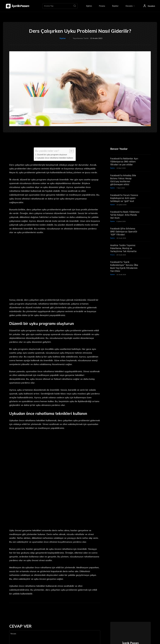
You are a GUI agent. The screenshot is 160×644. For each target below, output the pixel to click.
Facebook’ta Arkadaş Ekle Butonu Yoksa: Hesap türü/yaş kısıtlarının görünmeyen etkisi (123, 180)
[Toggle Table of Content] (70, 151)
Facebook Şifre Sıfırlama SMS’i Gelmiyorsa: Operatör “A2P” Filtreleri (124, 232)
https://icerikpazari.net (131, 592)
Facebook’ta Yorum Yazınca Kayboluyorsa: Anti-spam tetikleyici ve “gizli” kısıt (124, 199)
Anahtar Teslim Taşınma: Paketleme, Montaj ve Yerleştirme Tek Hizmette (123, 249)
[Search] (75, 6)
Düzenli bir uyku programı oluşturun (52, 155)
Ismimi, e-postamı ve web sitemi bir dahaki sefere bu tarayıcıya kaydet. (38, 608)
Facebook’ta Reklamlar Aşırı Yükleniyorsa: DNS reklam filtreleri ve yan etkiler (124, 162)
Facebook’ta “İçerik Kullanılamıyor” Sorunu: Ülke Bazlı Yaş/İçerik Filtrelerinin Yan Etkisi (124, 268)
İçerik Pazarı (131, 587)
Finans (112, 256)
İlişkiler (63, 38)
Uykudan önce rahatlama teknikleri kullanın (55, 158)
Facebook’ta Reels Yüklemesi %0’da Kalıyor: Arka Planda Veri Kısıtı (125, 216)
